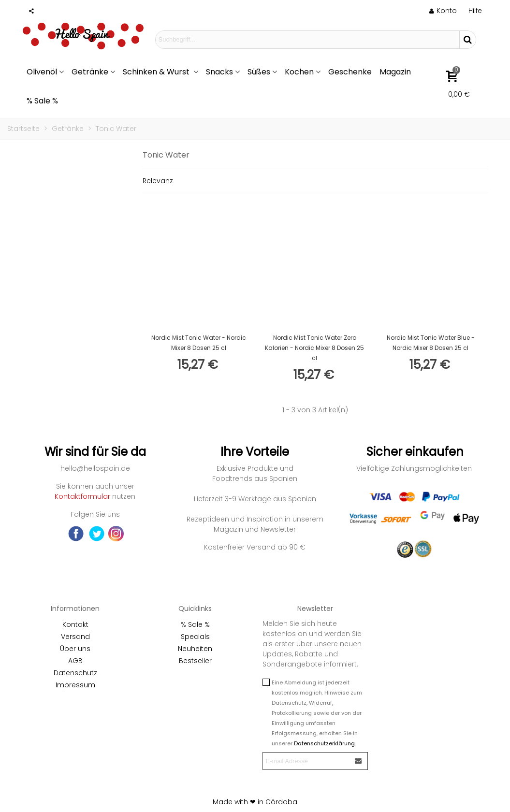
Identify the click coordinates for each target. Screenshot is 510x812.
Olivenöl (42, 72)
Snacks (219, 72)
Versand (75, 637)
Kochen (299, 72)
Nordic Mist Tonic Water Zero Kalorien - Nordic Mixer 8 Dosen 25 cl (314, 348)
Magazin (395, 72)
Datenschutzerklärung (324, 743)
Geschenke (350, 72)
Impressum (75, 685)
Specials (195, 637)
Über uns (75, 649)
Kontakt (75, 624)
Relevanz (158, 181)
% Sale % (42, 101)
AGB (75, 661)
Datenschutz (75, 673)
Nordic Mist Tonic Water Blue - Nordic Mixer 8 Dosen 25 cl (431, 343)
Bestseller (195, 661)
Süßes (259, 72)
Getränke (90, 72)
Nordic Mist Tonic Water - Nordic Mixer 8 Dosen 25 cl (199, 343)
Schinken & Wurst (157, 72)
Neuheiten (195, 649)
